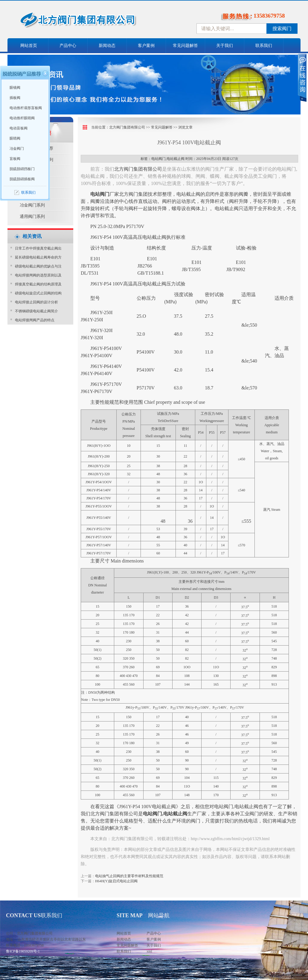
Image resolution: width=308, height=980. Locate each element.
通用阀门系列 (32, 217)
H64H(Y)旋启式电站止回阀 (116, 881)
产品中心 (68, 46)
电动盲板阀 (19, 128)
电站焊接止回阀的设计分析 (36, 302)
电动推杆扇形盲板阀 (26, 108)
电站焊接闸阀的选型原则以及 (38, 275)
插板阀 (15, 98)
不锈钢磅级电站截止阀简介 (36, 311)
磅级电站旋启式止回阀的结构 (38, 293)
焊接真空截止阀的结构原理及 (38, 284)
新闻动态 (107, 46)
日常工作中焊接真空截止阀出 (38, 248)
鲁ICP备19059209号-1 (23, 951)
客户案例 (146, 46)
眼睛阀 (15, 138)
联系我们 (264, 46)
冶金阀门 (17, 149)
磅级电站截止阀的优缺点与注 (38, 266)
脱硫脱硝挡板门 (22, 169)
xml (149, 951)
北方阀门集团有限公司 (127, 127)
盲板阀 (15, 159)
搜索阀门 (282, 29)
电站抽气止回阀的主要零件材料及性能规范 (129, 876)
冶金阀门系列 (32, 205)
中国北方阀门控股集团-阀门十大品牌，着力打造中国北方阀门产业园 (94, 22)
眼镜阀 (15, 88)
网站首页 (29, 46)
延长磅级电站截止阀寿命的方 (38, 257)
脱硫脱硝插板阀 (22, 179)
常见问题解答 (185, 46)
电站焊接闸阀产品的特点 (35, 320)
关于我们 (225, 46)
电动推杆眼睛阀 (22, 118)
